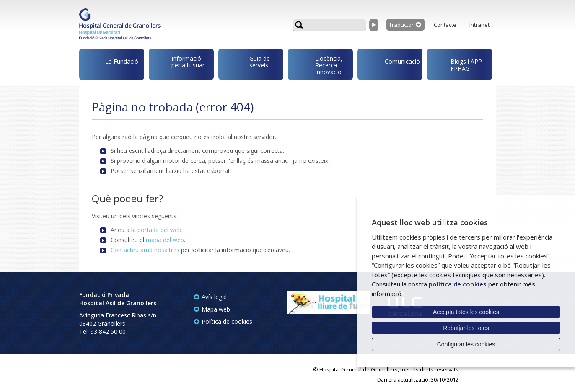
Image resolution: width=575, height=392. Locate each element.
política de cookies (458, 284)
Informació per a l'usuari (179, 63)
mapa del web (165, 240)
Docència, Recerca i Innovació (317, 64)
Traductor (401, 25)
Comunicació (390, 63)
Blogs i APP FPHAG (456, 63)
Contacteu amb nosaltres (145, 250)
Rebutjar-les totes (466, 328)
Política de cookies (227, 321)
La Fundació (110, 66)
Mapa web (216, 309)
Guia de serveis (246, 66)
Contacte (445, 25)
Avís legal (214, 297)
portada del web (159, 230)
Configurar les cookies (466, 344)
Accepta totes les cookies (466, 312)
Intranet (479, 25)
